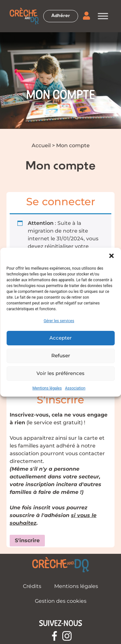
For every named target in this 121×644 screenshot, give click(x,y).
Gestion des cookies (61, 601)
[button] (111, 256)
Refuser (61, 356)
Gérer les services (59, 321)
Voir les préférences (60, 373)
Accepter (60, 338)
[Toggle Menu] (103, 16)
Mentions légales (47, 388)
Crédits (32, 586)
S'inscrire (27, 540)
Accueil (41, 145)
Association (75, 388)
